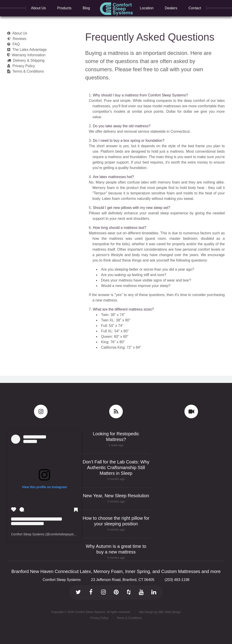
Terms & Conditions (25, 71)
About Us (17, 33)
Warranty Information (26, 55)
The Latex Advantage (27, 50)
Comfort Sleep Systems (28, 534)
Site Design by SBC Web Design (160, 612)
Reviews (17, 39)
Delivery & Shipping (26, 60)
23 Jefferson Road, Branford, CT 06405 (123, 580)
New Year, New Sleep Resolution (116, 496)
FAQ (13, 44)
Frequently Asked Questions (150, 37)
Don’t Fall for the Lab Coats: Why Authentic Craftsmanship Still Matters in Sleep (116, 468)
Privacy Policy (21, 66)
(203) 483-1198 (177, 580)
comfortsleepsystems (64, 534)
